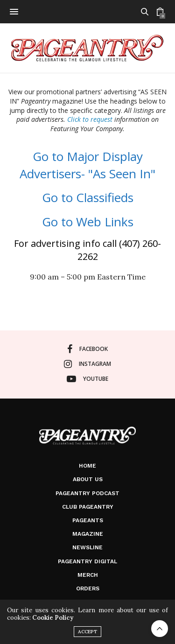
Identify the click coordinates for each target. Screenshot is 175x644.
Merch (88, 575)
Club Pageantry (88, 507)
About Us (88, 479)
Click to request (90, 119)
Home (87, 466)
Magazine (88, 534)
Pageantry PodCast (87, 493)
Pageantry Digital (87, 561)
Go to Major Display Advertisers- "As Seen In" (87, 165)
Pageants (88, 520)
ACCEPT (87, 632)
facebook (87, 349)
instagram (87, 364)
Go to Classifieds (88, 197)
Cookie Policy (53, 618)
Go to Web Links (88, 222)
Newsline (87, 547)
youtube (87, 379)
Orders (88, 588)
